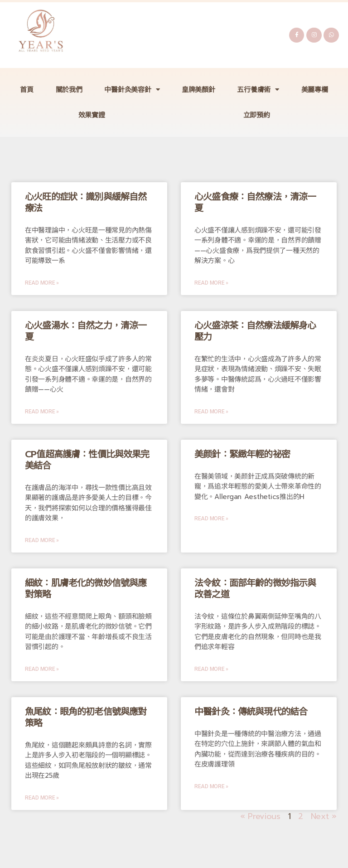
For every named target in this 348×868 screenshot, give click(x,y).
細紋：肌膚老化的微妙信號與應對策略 (86, 589)
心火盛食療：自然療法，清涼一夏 (255, 202)
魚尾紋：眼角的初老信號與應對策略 (86, 717)
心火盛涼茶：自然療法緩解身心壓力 (255, 331)
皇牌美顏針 (198, 90)
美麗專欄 (315, 90)
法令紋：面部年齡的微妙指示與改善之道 (255, 589)
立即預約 (257, 115)
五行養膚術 (258, 90)
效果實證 (92, 115)
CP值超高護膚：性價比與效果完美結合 (87, 460)
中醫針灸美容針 (132, 90)
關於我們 (69, 90)
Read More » (42, 283)
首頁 (27, 90)
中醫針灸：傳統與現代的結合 (251, 712)
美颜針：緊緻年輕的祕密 (242, 454)
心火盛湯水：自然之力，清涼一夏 (86, 331)
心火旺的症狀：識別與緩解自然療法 (86, 202)
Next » (324, 816)
